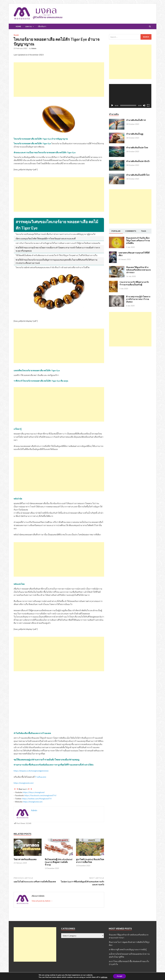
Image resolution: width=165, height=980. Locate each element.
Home (18, 26)
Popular (116, 231)
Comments (131, 231)
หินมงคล (16, 35)
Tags (144, 231)
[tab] (116, 231)
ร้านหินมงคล (41, 777)
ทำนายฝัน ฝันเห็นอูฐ (135, 134)
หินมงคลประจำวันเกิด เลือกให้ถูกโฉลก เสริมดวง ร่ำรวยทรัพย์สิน (138, 240)
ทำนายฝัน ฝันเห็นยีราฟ (136, 120)
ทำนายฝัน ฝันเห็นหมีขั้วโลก (138, 175)
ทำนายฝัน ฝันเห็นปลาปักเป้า (138, 161)
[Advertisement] (59, 80)
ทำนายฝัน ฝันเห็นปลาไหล (137, 147)
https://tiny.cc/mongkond (34, 792)
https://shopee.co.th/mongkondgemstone (31, 771)
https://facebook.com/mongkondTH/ (40, 795)
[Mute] (144, 105)
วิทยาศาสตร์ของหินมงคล (25, 859)
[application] (130, 96)
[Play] (112, 105)
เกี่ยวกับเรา (42, 26)
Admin (34, 48)
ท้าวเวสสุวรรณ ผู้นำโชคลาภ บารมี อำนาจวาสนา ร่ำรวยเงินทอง (138, 299)
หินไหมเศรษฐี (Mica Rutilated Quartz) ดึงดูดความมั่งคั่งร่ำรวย (59, 862)
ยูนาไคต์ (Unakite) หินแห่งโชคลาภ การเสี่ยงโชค (90, 861)
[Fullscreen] (148, 105)
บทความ (28, 26)
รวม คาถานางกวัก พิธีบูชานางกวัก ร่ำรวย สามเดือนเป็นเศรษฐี (134, 283)
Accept (119, 976)
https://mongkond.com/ (24, 783)
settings (104, 977)
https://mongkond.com (33, 802)
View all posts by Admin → (42, 901)
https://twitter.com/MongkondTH (37, 799)
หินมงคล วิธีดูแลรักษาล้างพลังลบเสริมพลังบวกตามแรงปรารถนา (138, 270)
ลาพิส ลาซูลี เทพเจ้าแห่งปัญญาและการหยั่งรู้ (128, 949)
